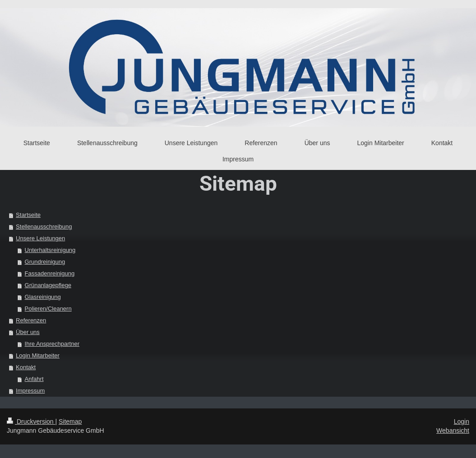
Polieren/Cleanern (48, 309)
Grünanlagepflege (48, 285)
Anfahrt (34, 379)
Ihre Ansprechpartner (52, 344)
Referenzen (31, 320)
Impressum (30, 391)
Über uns (28, 332)
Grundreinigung (45, 262)
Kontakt (26, 367)
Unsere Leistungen (40, 238)
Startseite (28, 215)
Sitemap (70, 421)
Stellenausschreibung (44, 227)
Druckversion (31, 421)
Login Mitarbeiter (38, 355)
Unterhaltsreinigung (50, 250)
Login (462, 421)
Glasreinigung (43, 297)
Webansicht (453, 431)
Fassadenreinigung (50, 273)
